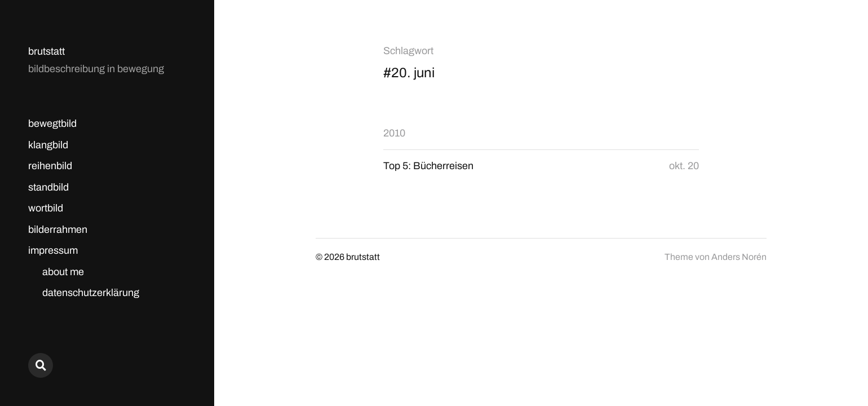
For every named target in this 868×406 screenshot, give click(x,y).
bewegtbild (52, 123)
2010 (394, 133)
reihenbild (50, 166)
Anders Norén (739, 257)
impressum (53, 250)
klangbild (48, 145)
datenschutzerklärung (91, 293)
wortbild (46, 208)
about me (63, 272)
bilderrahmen (58, 230)
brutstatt (46, 51)
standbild (48, 187)
